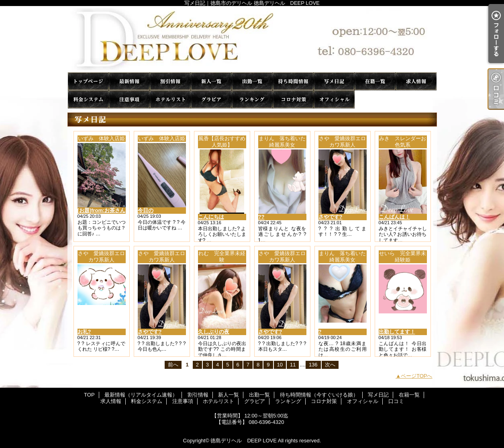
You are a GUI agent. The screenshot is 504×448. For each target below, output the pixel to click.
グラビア (211, 99)
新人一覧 (211, 81)
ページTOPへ (417, 376)
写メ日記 (334, 81)
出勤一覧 (252, 81)
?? (261, 217)
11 (293, 365)
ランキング (252, 99)
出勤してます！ (397, 332)
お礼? (84, 332)
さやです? (331, 217)
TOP (88, 81)
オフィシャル (334, 99)
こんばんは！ (394, 217)
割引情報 (170, 81)
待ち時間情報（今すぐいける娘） (293, 81)
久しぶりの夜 (214, 332)
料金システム (88, 99)
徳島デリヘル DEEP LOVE (243, 441)
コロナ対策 (293, 99)
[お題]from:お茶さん (102, 210)
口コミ (375, 99)
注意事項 (129, 99)
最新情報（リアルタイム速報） (129, 81)
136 (313, 365)
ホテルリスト (170, 99)
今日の (146, 210)
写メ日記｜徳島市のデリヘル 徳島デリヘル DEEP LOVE (252, 39)
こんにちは (211, 217)
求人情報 (416, 81)
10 (280, 365)
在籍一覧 (375, 81)
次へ (330, 365)
